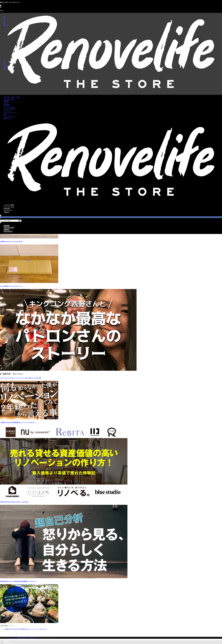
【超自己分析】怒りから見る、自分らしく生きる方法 (14, 502)
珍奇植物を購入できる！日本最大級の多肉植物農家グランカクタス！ (18, 581)
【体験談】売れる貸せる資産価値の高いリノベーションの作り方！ (18, 422)
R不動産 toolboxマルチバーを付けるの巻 (11, 242)
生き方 (6, 103)
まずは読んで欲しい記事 (12, 97)
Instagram (7, 209)
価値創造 (7, 101)
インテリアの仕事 (9, 109)
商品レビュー (8, 118)
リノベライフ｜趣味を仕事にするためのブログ (23, 638)
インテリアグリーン (10, 112)
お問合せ (7, 212)
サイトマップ (8, 210)
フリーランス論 (9, 99)
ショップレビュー (9, 116)
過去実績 (7, 226)
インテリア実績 (9, 205)
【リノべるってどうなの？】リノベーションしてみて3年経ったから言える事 (20, 378)
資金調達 (7, 105)
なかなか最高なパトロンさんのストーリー (11, 286)
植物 (5, 114)
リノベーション (9, 107)
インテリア (7, 110)
